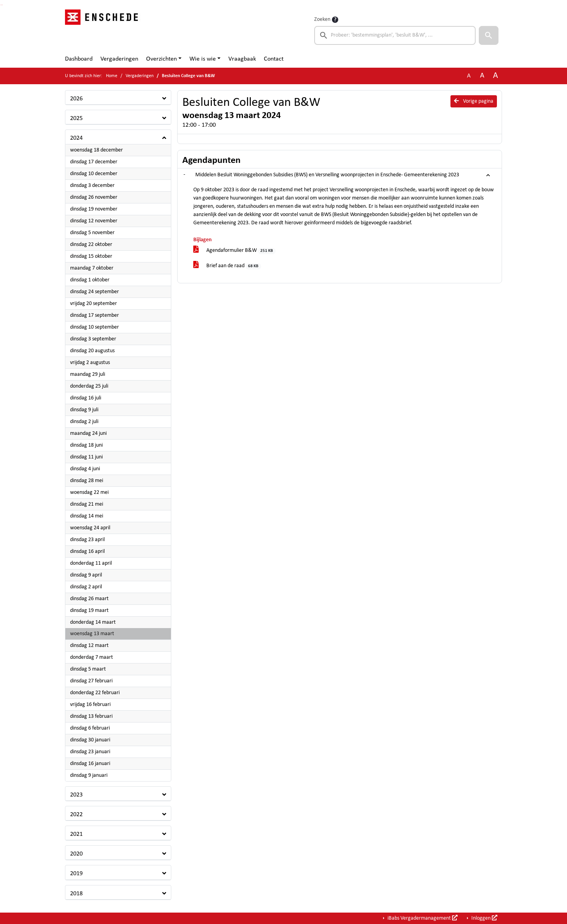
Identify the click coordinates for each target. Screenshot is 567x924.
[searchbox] (395, 35)
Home (112, 76)
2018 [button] (76, 894)
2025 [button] (76, 118)
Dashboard (79, 59)
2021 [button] (76, 834)
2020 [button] (76, 854)
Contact (274, 59)
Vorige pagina (474, 101)
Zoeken (322, 19)
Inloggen (484, 918)
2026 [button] (76, 99)
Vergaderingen (119, 59)
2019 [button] (76, 874)
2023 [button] (76, 795)
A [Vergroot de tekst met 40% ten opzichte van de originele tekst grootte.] (496, 76)
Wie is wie (203, 59)
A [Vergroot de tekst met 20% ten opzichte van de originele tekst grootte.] (482, 76)
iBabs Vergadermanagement (422, 918)
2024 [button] (76, 138)
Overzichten (161, 59)
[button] (489, 35)
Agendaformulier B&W (234, 251)
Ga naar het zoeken (1, 5)
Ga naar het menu (2, 5)
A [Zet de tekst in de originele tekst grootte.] (469, 76)
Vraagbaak (242, 59)
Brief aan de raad (227, 266)
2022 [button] (76, 815)
